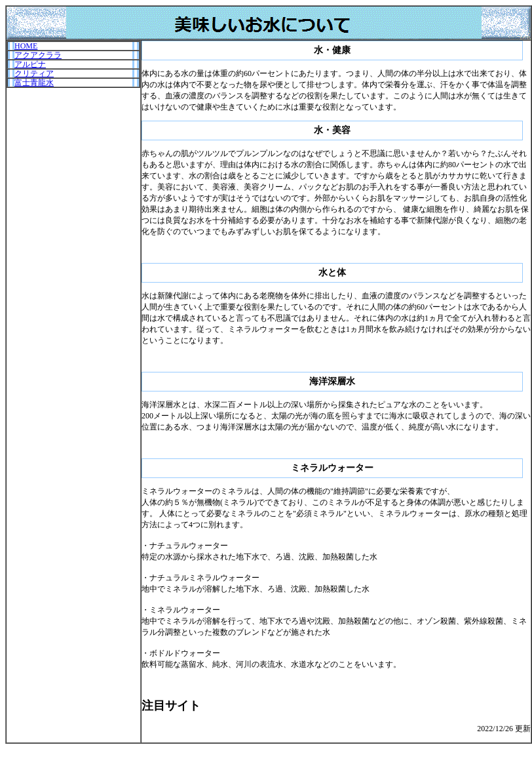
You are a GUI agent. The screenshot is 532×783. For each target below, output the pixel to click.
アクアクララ (38, 55)
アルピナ (30, 64)
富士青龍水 (34, 83)
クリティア (34, 73)
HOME (26, 46)
